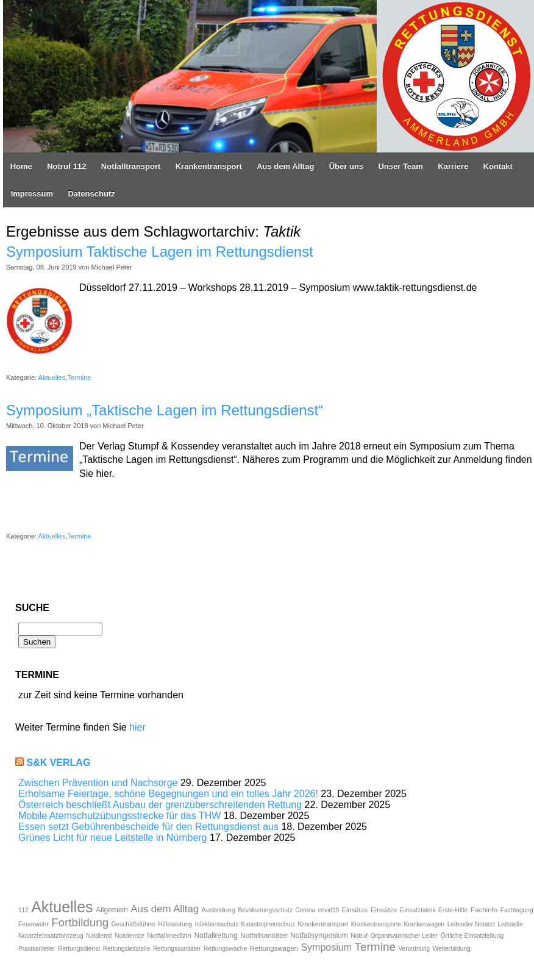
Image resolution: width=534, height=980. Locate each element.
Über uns (346, 166)
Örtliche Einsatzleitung (472, 936)
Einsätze (355, 910)
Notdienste (130, 936)
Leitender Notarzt (471, 924)
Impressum (32, 194)
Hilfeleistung (175, 924)
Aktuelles (52, 377)
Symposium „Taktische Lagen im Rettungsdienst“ (165, 410)
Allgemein (112, 910)
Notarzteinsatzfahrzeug (51, 936)
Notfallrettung (215, 935)
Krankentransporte (376, 924)
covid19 (329, 910)
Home (21, 166)
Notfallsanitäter (264, 935)
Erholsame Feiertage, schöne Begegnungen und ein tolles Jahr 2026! (168, 794)
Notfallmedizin (169, 935)
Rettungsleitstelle (127, 949)
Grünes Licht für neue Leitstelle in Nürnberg (113, 838)
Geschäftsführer (133, 924)
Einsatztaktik (418, 910)
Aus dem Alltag (285, 166)
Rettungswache (226, 949)
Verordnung (414, 949)
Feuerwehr (34, 924)
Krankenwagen (424, 924)
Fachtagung (517, 910)
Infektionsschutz (216, 924)
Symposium (326, 947)
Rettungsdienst (79, 949)
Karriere (453, 166)
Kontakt (498, 166)
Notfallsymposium (319, 935)
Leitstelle (510, 924)
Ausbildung (219, 910)
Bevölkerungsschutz (265, 910)
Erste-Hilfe (453, 910)
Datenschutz (91, 194)
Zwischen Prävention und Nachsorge (98, 783)
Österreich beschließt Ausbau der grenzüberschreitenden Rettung (160, 805)
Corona (305, 910)
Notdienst (99, 936)
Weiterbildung (452, 949)
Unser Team (400, 166)
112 (23, 910)
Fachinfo (484, 910)
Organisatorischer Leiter (404, 936)
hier (137, 727)
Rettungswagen (274, 948)
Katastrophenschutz (268, 924)
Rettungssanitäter (177, 949)
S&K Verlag (58, 763)
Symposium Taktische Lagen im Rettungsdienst (160, 252)
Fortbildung (80, 922)
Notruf (359, 936)
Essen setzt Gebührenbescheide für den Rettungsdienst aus (148, 827)
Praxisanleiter (37, 949)
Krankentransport (209, 166)
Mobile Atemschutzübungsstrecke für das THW (119, 816)
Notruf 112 (66, 166)
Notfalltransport (131, 166)
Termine (79, 377)
